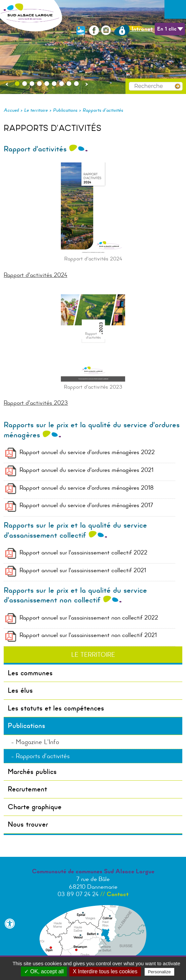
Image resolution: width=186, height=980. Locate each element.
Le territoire (36, 110)
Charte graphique (35, 807)
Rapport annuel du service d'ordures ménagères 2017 (86, 505)
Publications (65, 110)
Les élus (20, 690)
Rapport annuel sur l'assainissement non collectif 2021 (88, 635)
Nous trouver (28, 824)
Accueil (11, 110)
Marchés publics (32, 772)
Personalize (159, 972)
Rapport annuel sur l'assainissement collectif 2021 (83, 570)
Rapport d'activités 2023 (36, 403)
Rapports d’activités (103, 110)
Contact (118, 894)
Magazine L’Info (38, 742)
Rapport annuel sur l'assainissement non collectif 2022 (89, 618)
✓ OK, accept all (44, 971)
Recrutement (27, 789)
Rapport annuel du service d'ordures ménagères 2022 (87, 452)
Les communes (30, 673)
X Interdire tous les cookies (105, 971)
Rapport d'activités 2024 (35, 275)
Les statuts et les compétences (56, 708)
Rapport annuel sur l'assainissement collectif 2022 (83, 552)
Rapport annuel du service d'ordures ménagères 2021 (86, 470)
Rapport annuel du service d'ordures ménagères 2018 (87, 488)
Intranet (133, 29)
